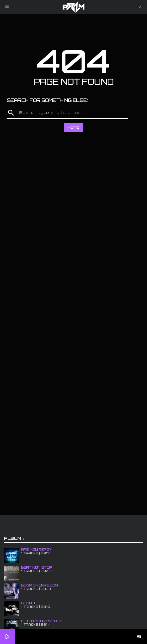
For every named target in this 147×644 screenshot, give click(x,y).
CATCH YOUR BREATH (42, 621)
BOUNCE (29, 603)
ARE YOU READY (36, 550)
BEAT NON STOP (36, 567)
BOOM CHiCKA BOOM (40, 585)
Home (73, 127)
